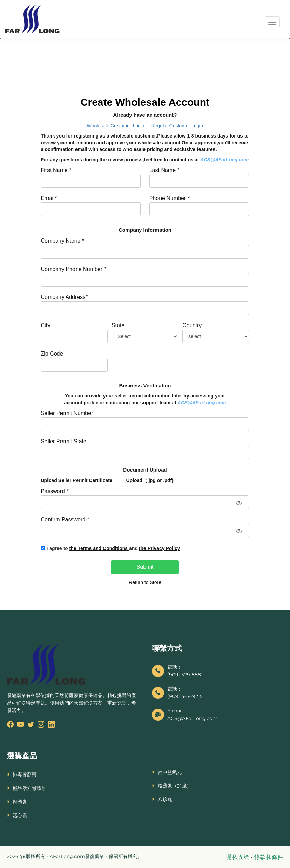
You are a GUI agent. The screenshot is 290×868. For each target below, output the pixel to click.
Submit (145, 567)
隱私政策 (238, 857)
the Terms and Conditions (99, 548)
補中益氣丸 (170, 772)
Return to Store (145, 582)
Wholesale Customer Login (116, 126)
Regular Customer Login (177, 126)
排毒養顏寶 (25, 775)
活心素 (20, 815)
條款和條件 (269, 857)
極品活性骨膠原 (29, 788)
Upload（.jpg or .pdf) (150, 480)
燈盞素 (20, 802)
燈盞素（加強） (175, 786)
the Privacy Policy (160, 548)
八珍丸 (165, 799)
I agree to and (113, 548)
